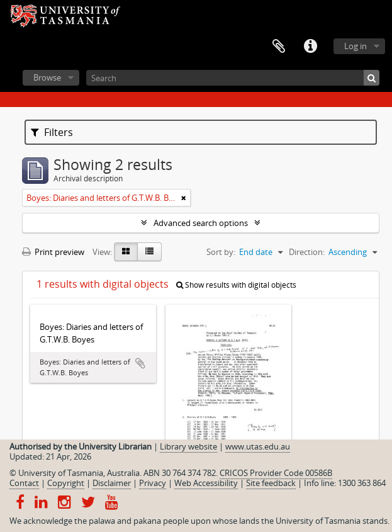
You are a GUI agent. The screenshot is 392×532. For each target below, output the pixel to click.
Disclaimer (112, 483)
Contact (24, 483)
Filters (52, 132)
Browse (47, 77)
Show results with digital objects (236, 285)
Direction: (307, 252)
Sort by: (221, 252)
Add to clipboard (140, 363)
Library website (188, 446)
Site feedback (271, 483)
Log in (356, 46)
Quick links (310, 47)
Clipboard (279, 47)
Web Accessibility (206, 483)
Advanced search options (201, 223)
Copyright (66, 483)
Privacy (153, 483)
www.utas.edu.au (258, 446)
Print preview (53, 252)
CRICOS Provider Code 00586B (276, 473)
